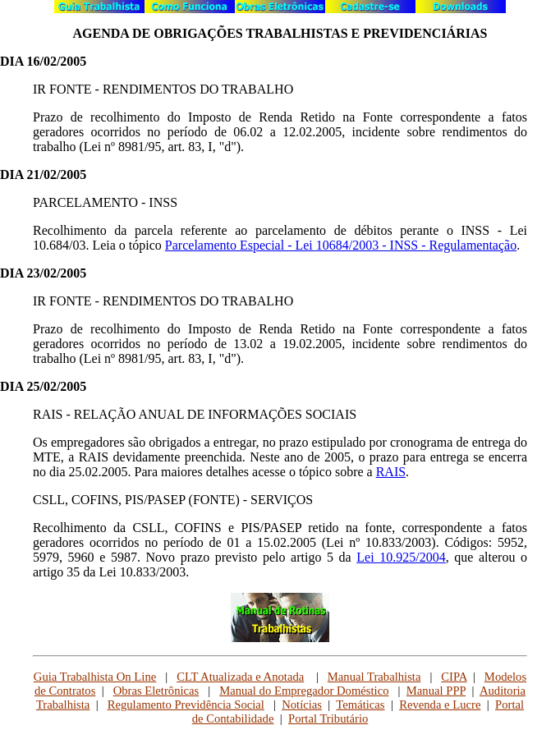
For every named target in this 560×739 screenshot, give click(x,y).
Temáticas (360, 705)
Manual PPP (436, 691)
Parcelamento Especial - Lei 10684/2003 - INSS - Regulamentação (341, 245)
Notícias (302, 705)
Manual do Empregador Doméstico (304, 691)
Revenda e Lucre (440, 705)
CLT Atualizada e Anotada (240, 677)
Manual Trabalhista (374, 677)
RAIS (391, 472)
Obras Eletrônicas (156, 691)
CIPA (454, 677)
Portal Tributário (328, 718)
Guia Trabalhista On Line (95, 677)
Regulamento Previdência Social (186, 705)
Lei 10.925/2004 (401, 557)
